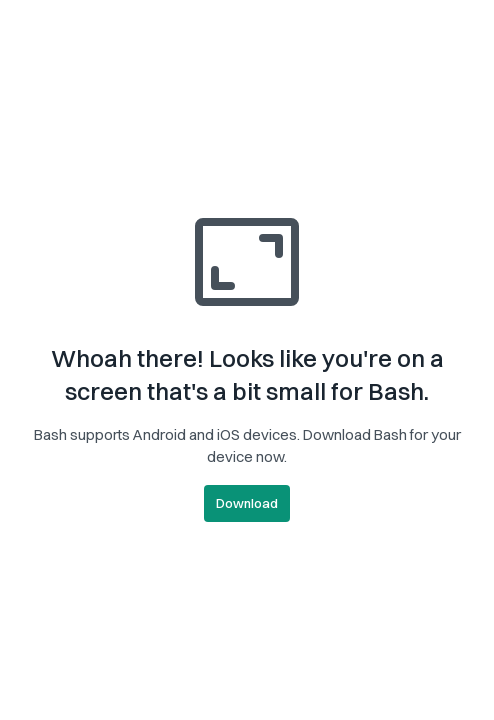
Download (247, 503)
